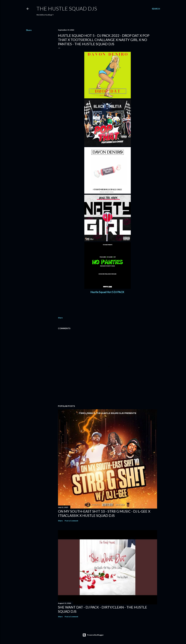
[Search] (156, 9)
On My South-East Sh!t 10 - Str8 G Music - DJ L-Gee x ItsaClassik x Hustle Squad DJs (104, 513)
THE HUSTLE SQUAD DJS (67, 8)
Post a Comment (71, 521)
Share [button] (29, 30)
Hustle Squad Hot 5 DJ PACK (108, 292)
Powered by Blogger (93, 635)
